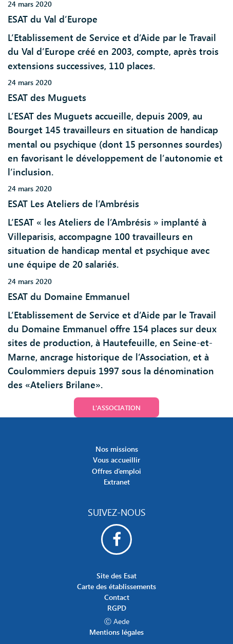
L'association (116, 407)
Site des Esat (116, 576)
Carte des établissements (116, 586)
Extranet (117, 482)
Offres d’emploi (116, 471)
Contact (117, 597)
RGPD (117, 608)
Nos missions (117, 449)
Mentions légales (116, 632)
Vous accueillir (116, 460)
